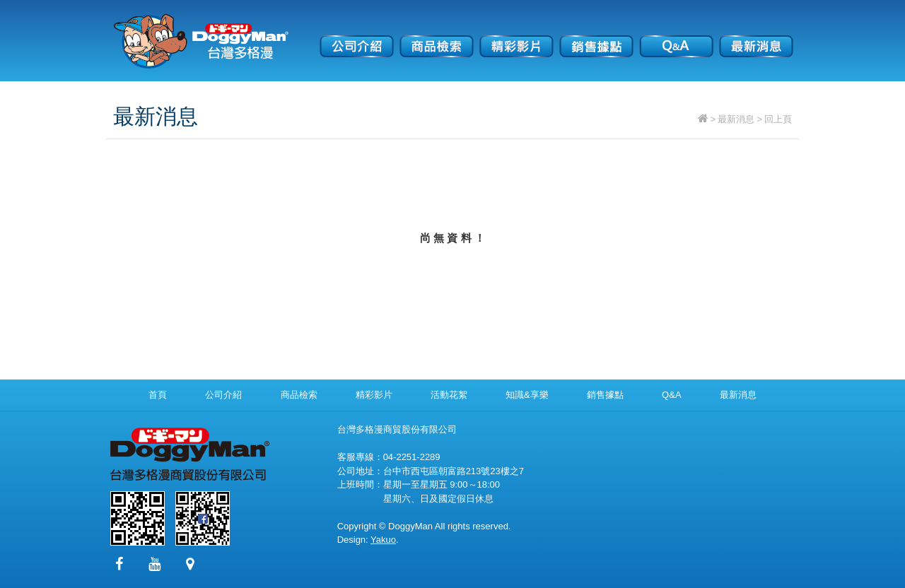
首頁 (158, 395)
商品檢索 (437, 37)
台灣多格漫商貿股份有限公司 (202, 41)
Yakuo (383, 540)
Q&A (676, 37)
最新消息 (756, 37)
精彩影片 (516, 37)
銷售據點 (596, 37)
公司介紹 (357, 37)
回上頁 (778, 119)
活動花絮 (449, 395)
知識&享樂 (527, 395)
